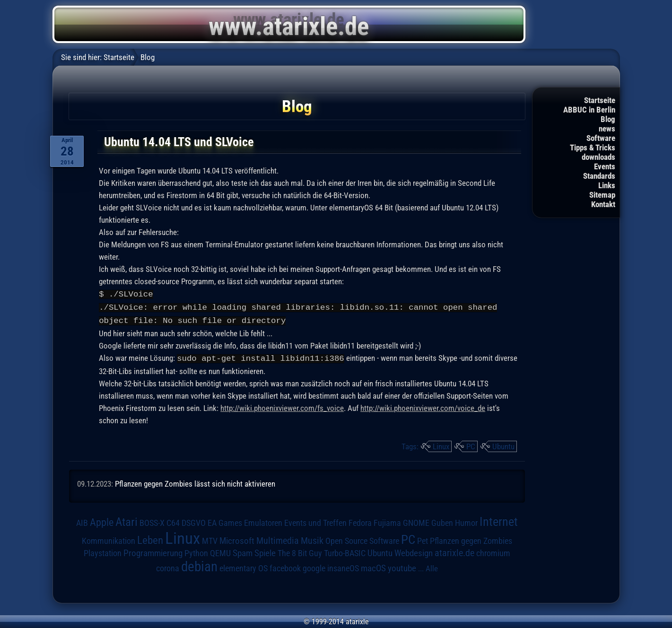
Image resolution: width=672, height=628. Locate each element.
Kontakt (603, 204)
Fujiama (387, 521)
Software (601, 138)
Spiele (265, 551)
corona (168, 567)
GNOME (416, 521)
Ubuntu (503, 445)
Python (196, 551)
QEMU (220, 551)
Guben (442, 521)
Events (605, 166)
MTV (210, 539)
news (607, 129)
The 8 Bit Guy (300, 551)
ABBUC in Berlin (589, 110)
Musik (312, 539)
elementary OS (244, 566)
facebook (285, 567)
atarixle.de (454, 551)
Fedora (360, 521)
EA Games (225, 521)
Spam (243, 551)
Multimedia (278, 539)
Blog (608, 119)
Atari (127, 520)
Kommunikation (109, 539)
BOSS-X (152, 521)
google (314, 567)
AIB (82, 521)
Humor (466, 521)
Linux (441, 445)
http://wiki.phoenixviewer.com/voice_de (423, 406)
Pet (423, 539)
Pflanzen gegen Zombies (471, 539)
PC (471, 445)
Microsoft (237, 539)
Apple (102, 520)
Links (607, 185)
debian (199, 565)
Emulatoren (263, 521)
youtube (402, 566)
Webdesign (414, 551)
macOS (373, 567)
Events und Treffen (315, 521)
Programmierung (153, 551)
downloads (598, 157)
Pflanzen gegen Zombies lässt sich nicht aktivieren (195, 482)
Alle (432, 567)
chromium (493, 551)
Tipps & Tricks (593, 148)
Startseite (600, 100)
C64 (173, 521)
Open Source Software (362, 539)
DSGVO (194, 521)
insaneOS (343, 567)
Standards (599, 176)
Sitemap (602, 195)
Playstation (103, 551)
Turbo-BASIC (345, 551)
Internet (499, 520)
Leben (150, 538)
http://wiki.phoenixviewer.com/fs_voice (282, 406)
